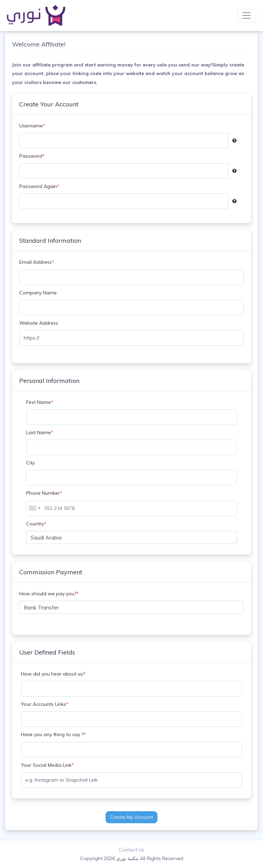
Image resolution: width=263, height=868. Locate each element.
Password (32, 156)
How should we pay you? (49, 594)
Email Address (37, 262)
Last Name (40, 433)
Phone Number (44, 493)
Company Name (38, 293)
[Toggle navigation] (246, 15)
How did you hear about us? (53, 674)
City (30, 463)
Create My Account (131, 817)
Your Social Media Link (47, 765)
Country (36, 524)
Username (32, 126)
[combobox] (34, 508)
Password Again (39, 186)
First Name (40, 402)
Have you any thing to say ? (53, 735)
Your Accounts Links (45, 704)
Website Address (39, 323)
